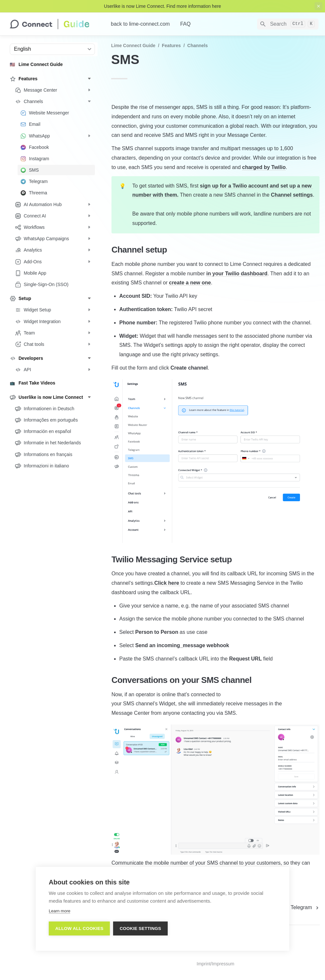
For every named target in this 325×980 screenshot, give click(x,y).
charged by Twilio (264, 167)
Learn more (59, 911)
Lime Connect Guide (133, 46)
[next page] (305, 908)
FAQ (185, 24)
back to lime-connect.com (140, 24)
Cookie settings (140, 928)
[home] (55, 24)
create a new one (190, 283)
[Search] (288, 24)
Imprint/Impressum (215, 964)
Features (171, 46)
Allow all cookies (79, 928)
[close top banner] (318, 6)
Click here (168, 583)
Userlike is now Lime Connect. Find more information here (162, 6)
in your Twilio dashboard (237, 274)
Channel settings (292, 195)
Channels (197, 46)
